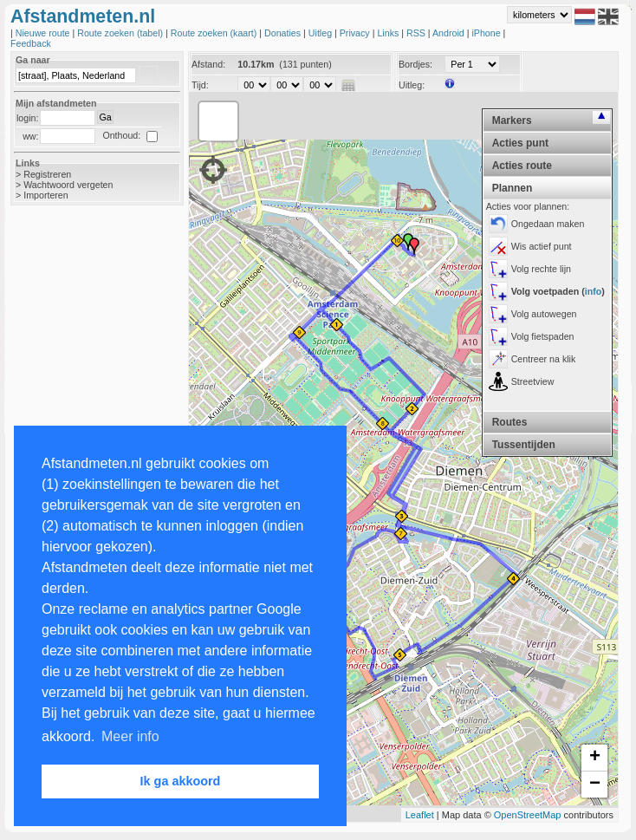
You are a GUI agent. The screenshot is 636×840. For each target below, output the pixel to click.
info (594, 291)
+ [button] (595, 758)
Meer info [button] (130, 736)
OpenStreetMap (528, 815)
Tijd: (200, 85)
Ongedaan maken (548, 224)
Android (450, 33)
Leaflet (420, 815)
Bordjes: (415, 64)
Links (389, 33)
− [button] (595, 785)
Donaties (284, 33)
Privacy (356, 33)
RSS (417, 33)
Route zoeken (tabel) (121, 33)
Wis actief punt (542, 246)
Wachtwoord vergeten (68, 185)
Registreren (47, 174)
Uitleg (321, 33)
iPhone (487, 33)
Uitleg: (412, 85)
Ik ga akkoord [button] (181, 781)
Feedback (31, 43)
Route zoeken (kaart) (215, 33)
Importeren (46, 195)
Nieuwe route (44, 33)
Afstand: (208, 64)
